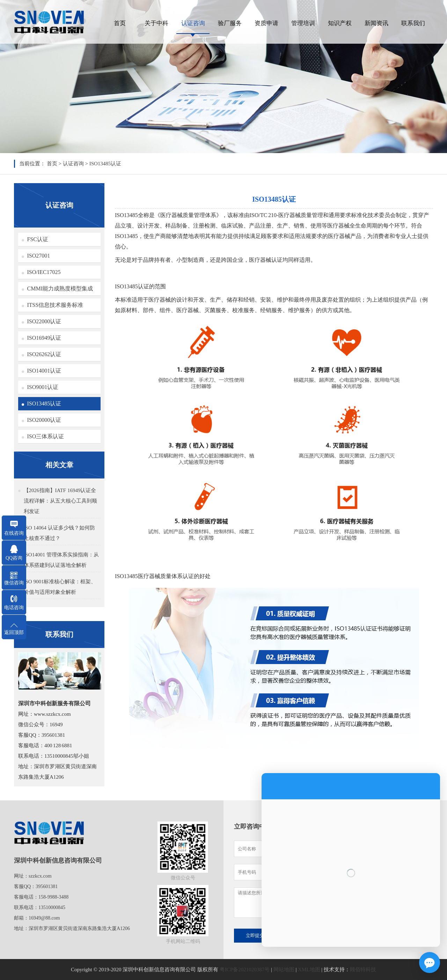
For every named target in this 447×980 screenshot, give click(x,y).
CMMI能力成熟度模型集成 (60, 289)
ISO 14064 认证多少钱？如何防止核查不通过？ (59, 533)
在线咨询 (14, 533)
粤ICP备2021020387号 (245, 970)
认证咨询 (193, 23)
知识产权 (340, 23)
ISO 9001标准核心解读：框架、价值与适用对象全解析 (60, 587)
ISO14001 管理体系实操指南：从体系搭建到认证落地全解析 (61, 560)
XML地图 (309, 970)
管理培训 (303, 23)
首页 (120, 23)
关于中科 (156, 23)
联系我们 (413, 23)
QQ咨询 (14, 558)
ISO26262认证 (44, 354)
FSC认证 (38, 239)
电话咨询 (14, 608)
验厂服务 (230, 23)
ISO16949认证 (44, 338)
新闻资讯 (376, 23)
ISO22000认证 (44, 321)
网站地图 (284, 970)
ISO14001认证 (44, 371)
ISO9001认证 (43, 387)
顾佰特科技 (363, 970)
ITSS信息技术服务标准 (55, 305)
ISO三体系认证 (46, 436)
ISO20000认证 (44, 420)
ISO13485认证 (105, 164)
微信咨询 (14, 583)
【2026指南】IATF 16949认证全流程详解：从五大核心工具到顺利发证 (60, 501)
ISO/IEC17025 (44, 272)
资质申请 (266, 23)
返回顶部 (14, 632)
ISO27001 (39, 256)
